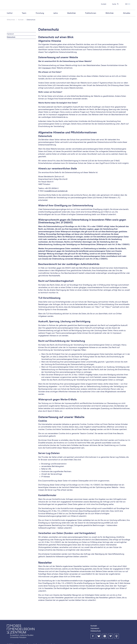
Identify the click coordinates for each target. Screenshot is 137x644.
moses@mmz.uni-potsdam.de (56, 201)
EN (129, 4)
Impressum (10, 44)
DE (126, 4)
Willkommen (11, 30)
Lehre (56, 23)
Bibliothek (110, 23)
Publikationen (91, 23)
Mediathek (71, 23)
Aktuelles (127, 23)
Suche (116, 4)
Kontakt (104, 4)
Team (24, 23)
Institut (10, 23)
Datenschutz (31, 30)
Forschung (40, 23)
